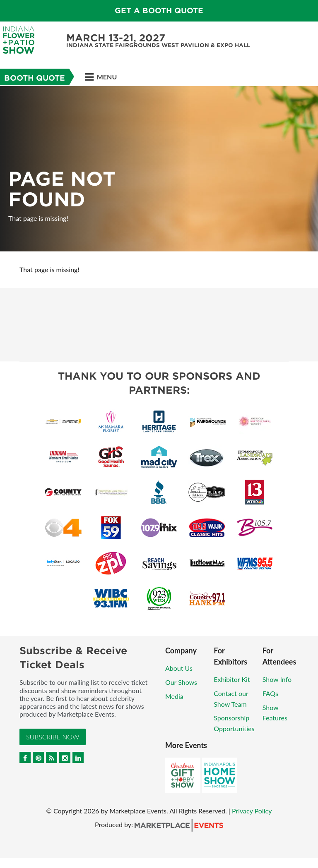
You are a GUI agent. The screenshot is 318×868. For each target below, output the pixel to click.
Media (174, 696)
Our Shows (181, 682)
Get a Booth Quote (159, 11)
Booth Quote (35, 78)
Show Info (277, 679)
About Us (179, 668)
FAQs (270, 693)
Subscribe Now (53, 737)
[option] (159, 169)
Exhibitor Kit (232, 679)
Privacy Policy (252, 811)
